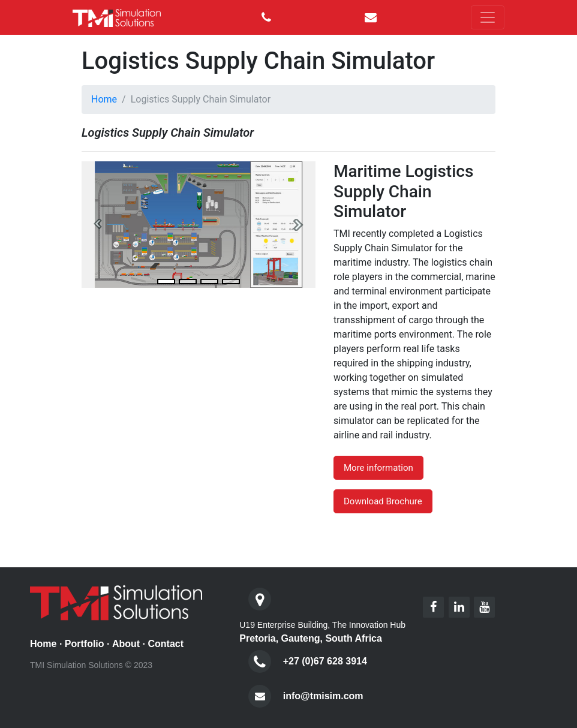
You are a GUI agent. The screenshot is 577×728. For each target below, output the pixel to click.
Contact (166, 644)
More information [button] (378, 468)
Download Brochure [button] (383, 501)
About (126, 644)
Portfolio (85, 644)
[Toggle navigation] (488, 17)
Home (104, 99)
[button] (99, 225)
